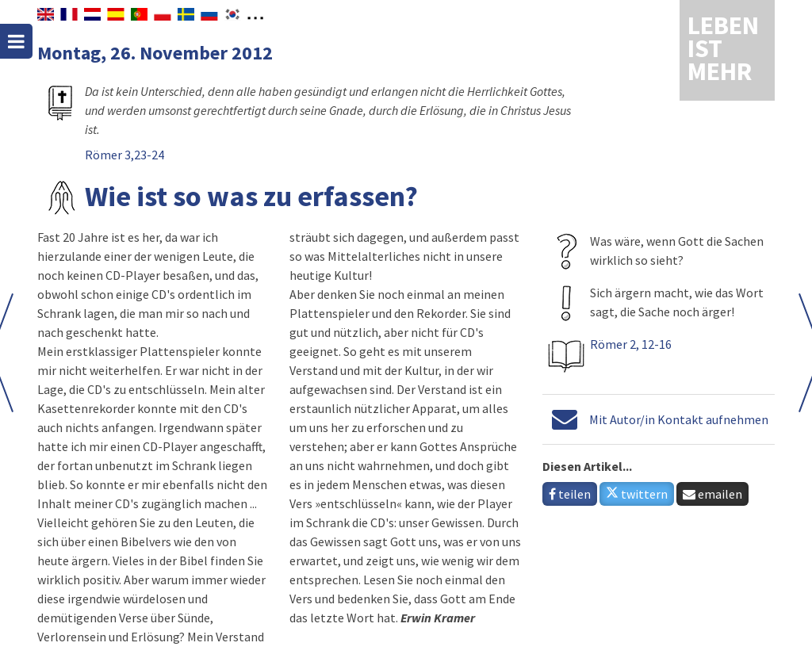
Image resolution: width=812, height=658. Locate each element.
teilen (570, 494)
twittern (637, 494)
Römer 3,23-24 (124, 155)
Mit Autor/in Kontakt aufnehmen (679, 419)
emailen (712, 494)
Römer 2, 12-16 (631, 344)
